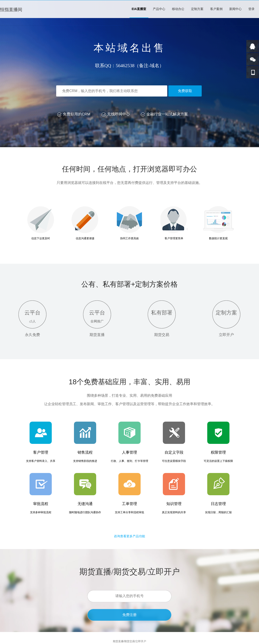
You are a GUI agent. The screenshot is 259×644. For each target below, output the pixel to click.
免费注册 (129, 615)
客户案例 (216, 9)
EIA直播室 (139, 9)
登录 (251, 9)
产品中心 (159, 9)
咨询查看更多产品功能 (129, 536)
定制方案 (197, 9)
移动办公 (178, 9)
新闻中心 (235, 9)
